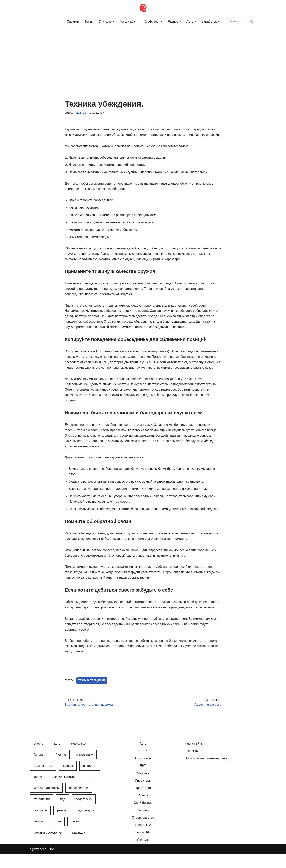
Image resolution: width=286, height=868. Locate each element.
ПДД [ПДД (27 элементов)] (63, 813)
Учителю (143, 854)
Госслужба (143, 772)
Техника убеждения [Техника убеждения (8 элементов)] (48, 846)
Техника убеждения (92, 695)
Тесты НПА (143, 839)
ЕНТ (143, 780)
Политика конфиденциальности (208, 772)
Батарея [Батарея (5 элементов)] (40, 768)
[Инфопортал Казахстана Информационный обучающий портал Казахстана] (143, 8)
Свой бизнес (143, 817)
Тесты (89, 22)
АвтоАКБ (143, 765)
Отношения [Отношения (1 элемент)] (42, 813)
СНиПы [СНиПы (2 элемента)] (38, 835)
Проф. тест (143, 802)
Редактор (80, 113)
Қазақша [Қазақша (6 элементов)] (79, 846)
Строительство (143, 831)
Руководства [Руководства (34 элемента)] (87, 824)
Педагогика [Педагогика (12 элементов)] (84, 813)
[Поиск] (237, 21)
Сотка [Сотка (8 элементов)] (57, 835)
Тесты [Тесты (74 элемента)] (75, 835)
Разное (143, 809)
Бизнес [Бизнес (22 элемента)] (61, 768)
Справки (72, 22)
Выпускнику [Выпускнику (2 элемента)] (84, 768)
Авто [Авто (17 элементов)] (57, 758)
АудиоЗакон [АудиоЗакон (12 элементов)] (79, 758)
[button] (113, 21)
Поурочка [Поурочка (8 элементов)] (40, 824)
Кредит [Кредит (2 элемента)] (39, 791)
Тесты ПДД (143, 846)
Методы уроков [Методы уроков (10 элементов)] (65, 791)
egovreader (38, 863)
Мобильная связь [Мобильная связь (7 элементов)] (46, 802)
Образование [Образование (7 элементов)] (78, 802)
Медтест (143, 787)
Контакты (192, 765)
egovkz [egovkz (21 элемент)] (39, 758)
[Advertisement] (143, 58)
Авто (143, 758)
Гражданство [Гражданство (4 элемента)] (43, 780)
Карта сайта (194, 758)
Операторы (143, 795)
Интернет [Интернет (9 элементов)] (90, 780)
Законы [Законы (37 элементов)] (68, 780)
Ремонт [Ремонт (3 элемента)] (63, 824)
